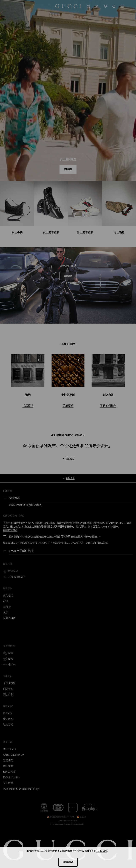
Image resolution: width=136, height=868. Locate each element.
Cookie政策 (101, 851)
